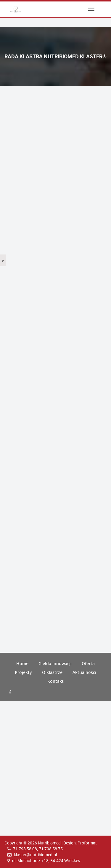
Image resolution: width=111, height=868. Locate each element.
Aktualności (84, 672)
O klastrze (52, 672)
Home (22, 663)
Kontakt (55, 681)
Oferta (88, 663)
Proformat (87, 843)
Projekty (23, 672)
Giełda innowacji (55, 663)
